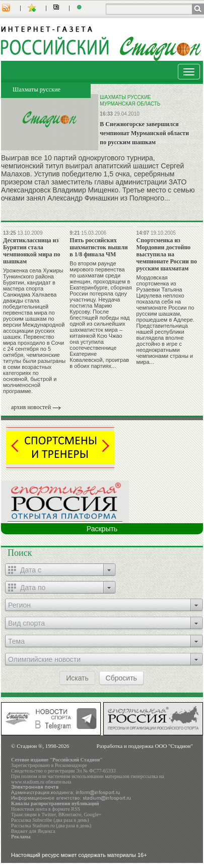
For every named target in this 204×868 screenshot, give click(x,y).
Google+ (92, 814)
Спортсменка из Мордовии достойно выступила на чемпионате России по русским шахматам (167, 254)
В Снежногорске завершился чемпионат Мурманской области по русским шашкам (144, 133)
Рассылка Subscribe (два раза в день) (50, 820)
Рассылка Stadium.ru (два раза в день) (51, 826)
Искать (77, 678)
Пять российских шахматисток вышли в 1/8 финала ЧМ (98, 247)
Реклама (21, 837)
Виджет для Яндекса (33, 831)
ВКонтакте (70, 814)
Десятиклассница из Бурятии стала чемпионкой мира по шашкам (31, 251)
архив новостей (31, 407)
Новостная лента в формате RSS (46, 809)
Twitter (48, 814)
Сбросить (121, 678)
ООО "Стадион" (174, 746)
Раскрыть (102, 529)
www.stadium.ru (28, 782)
